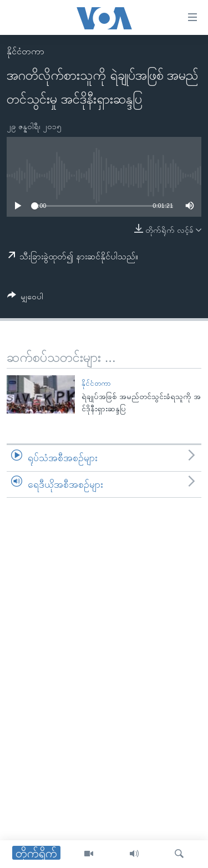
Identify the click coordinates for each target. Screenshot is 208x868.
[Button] (25, 298)
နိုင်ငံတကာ (26, 51)
